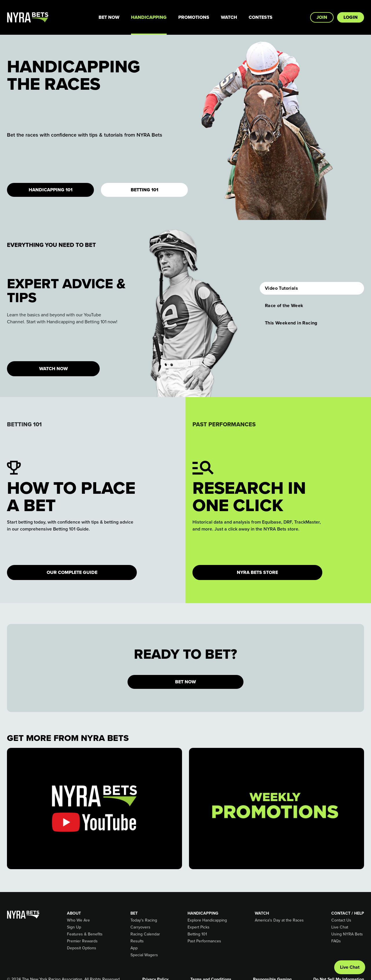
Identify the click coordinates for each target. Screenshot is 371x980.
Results (137, 941)
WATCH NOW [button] (53, 369)
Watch (229, 17)
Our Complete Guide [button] (72, 572)
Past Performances (204, 941)
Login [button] (351, 17)
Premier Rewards (82, 941)
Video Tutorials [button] (281, 288)
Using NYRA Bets (347, 934)
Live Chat (340, 927)
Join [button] (322, 17)
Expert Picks (199, 927)
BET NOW (185, 682)
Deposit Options (82, 948)
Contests (261, 17)
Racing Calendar (145, 934)
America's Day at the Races (279, 920)
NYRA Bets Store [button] (257, 572)
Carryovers (140, 927)
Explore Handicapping (207, 920)
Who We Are (78, 920)
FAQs (336, 941)
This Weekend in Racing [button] (291, 323)
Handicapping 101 (51, 190)
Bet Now (109, 17)
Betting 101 (144, 190)
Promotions (194, 17)
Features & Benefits (85, 934)
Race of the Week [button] (284, 305)
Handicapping (149, 17)
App (134, 948)
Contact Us (341, 920)
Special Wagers (144, 955)
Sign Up (74, 927)
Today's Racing (144, 920)
